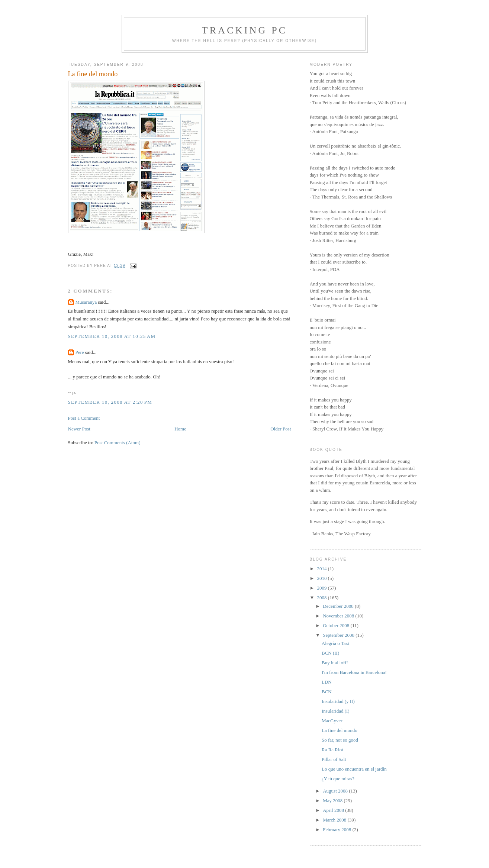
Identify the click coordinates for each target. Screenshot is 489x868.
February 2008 (337, 830)
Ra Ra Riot (332, 750)
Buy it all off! (335, 663)
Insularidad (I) (336, 711)
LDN (327, 682)
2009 (323, 588)
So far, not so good (340, 740)
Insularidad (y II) (338, 701)
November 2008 (339, 616)
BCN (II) (330, 653)
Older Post (281, 429)
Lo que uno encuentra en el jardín (354, 769)
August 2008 (336, 791)
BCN (327, 692)
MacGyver (332, 721)
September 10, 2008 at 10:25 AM (112, 336)
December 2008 (339, 606)
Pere (80, 352)
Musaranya (86, 302)
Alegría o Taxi (336, 643)
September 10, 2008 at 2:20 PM (110, 402)
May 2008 (333, 801)
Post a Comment (84, 418)
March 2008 (335, 820)
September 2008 (339, 635)
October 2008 (337, 625)
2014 (323, 569)
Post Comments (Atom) (118, 443)
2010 (323, 578)
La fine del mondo (93, 74)
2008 (323, 598)
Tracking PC (245, 30)
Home (180, 429)
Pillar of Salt (334, 759)
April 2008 (334, 810)
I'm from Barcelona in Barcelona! (354, 672)
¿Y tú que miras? (338, 779)
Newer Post (79, 429)
